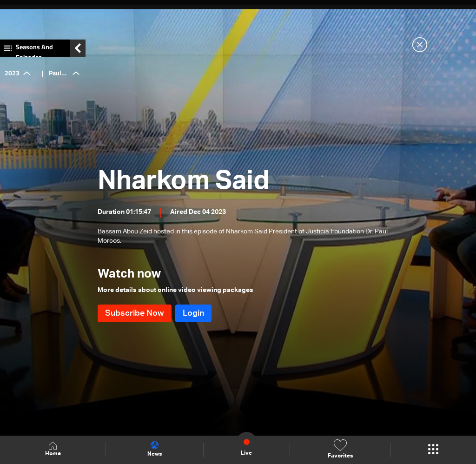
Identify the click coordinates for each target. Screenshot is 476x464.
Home (53, 449)
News (155, 449)
